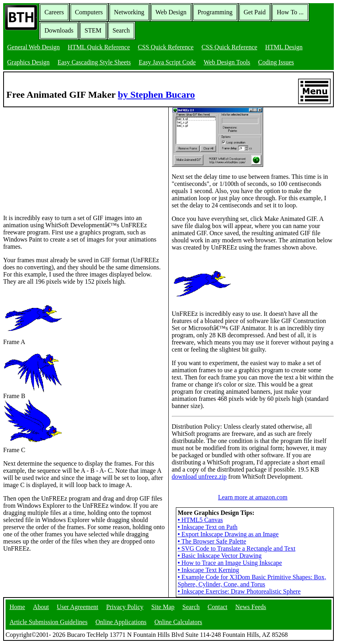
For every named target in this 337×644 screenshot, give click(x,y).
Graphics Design (28, 62)
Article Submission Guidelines (48, 622)
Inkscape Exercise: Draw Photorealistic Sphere (239, 591)
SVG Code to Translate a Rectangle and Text (237, 548)
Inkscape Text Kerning (209, 570)
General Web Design (34, 47)
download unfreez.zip (199, 477)
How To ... (290, 12)
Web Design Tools (227, 62)
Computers (89, 12)
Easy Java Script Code (168, 62)
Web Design (171, 12)
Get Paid (255, 12)
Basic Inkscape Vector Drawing (220, 556)
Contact (218, 607)
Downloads (59, 30)
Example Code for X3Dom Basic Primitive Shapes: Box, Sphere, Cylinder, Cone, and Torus (252, 581)
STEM (93, 30)
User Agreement (77, 607)
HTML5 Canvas (200, 520)
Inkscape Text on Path (208, 527)
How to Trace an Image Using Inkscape (230, 563)
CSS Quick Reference (166, 47)
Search (121, 30)
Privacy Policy (125, 607)
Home (17, 607)
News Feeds (251, 607)
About (41, 607)
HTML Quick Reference (99, 47)
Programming (215, 12)
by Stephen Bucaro (156, 95)
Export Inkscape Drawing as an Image (228, 534)
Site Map (163, 607)
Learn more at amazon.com (253, 497)
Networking (129, 12)
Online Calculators (178, 622)
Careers (54, 12)
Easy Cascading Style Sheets (94, 62)
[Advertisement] (63, 157)
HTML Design (284, 47)
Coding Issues (276, 62)
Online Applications (121, 622)
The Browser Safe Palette (212, 541)
